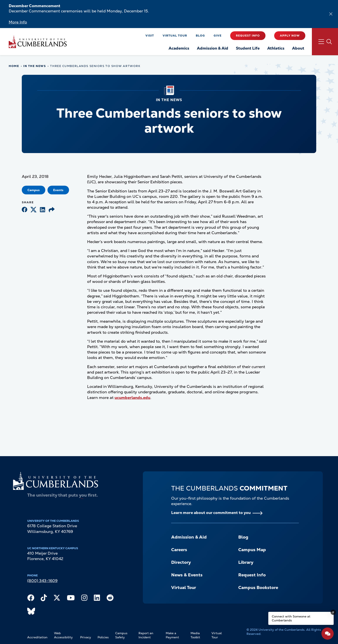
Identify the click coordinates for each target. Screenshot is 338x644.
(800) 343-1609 (42, 581)
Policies (103, 637)
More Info (18, 22)
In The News (35, 66)
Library (246, 562)
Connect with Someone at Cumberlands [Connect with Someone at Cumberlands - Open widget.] (291, 618)
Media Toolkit (195, 635)
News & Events (187, 575)
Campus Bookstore (258, 587)
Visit (150, 36)
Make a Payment (172, 635)
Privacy (86, 637)
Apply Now (290, 36)
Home (14, 66)
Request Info (248, 36)
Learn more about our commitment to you (211, 513)
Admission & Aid (189, 537)
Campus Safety (121, 635)
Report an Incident (146, 635)
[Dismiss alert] (331, 14)
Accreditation (37, 637)
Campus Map (252, 550)
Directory (181, 562)
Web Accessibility (63, 635)
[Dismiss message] (333, 612)
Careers (179, 550)
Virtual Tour (175, 36)
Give (218, 36)
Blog (200, 36)
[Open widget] (328, 634)
